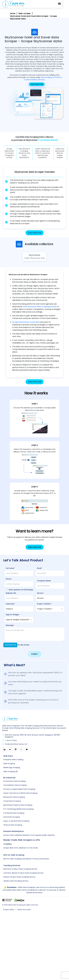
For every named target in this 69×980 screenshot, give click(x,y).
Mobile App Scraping (12, 770)
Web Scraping (9, 766)
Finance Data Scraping (13, 827)
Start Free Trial (35, 233)
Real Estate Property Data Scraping (18, 807)
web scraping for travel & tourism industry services (43, 78)
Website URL (11, 596)
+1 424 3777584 (9, 743)
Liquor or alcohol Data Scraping (16, 823)
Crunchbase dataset (48, 140)
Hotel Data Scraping (12, 819)
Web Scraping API (10, 774)
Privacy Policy (8, 912)
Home (13, 13)
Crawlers (8, 846)
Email (40, 571)
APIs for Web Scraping (14, 857)
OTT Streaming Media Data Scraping (18, 811)
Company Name (44, 583)
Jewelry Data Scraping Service (16, 883)
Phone (9, 581)
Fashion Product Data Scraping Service (19, 879)
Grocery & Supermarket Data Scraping (19, 792)
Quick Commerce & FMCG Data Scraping (20, 796)
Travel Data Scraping (12, 803)
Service (41, 596)
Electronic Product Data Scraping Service (20, 871)
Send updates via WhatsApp (19, 592)
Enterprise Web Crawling (13, 762)
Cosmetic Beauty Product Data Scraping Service (23, 875)
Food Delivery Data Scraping (15, 788)
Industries (10, 606)
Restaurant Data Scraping (14, 799)
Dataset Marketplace (13, 834)
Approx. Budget (12, 617)
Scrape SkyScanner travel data (26, 325)
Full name (11, 571)
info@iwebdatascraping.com (15, 747)
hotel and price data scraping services (40, 309)
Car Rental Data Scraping (14, 815)
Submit (35, 657)
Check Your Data (23, 912)
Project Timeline (44, 606)
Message (10, 628)
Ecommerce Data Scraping (15, 784)
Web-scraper (25, 13)
